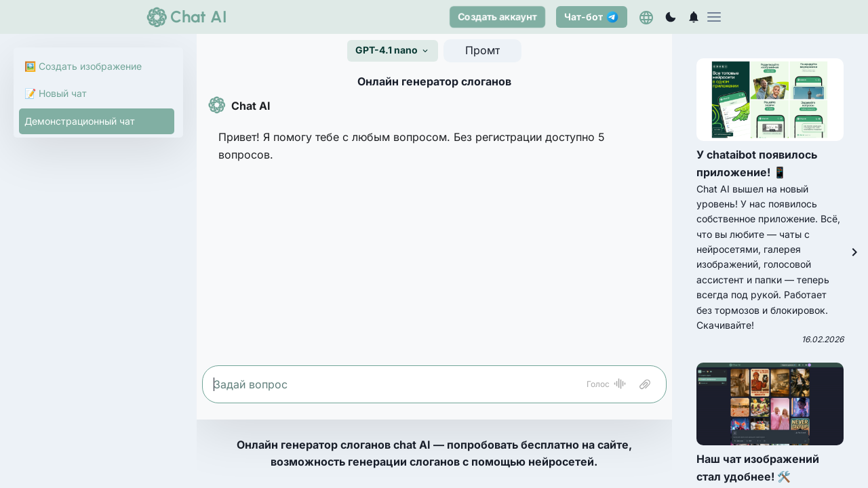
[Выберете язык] (646, 17)
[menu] (714, 17)
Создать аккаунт (497, 17)
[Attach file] (645, 384)
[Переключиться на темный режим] (671, 17)
